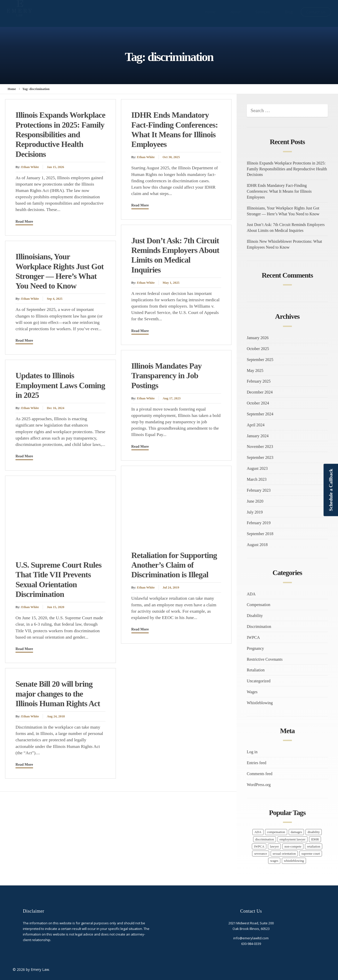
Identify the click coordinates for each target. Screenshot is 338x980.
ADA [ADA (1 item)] (258, 832)
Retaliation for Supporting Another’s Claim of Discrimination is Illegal (174, 565)
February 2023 (259, 490)
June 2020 (255, 501)
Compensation (258, 605)
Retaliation (256, 670)
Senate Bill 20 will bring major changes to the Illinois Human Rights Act (58, 694)
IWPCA (253, 637)
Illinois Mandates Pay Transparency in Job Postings (167, 376)
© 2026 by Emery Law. (31, 969)
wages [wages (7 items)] (274, 861)
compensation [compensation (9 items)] (276, 832)
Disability (255, 616)
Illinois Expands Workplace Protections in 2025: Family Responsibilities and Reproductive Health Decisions (60, 134)
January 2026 (258, 338)
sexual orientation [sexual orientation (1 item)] (284, 854)
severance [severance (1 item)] (260, 854)
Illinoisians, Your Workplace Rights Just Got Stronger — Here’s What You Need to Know (283, 211)
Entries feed (257, 763)
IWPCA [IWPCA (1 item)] (259, 847)
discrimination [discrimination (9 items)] (265, 839)
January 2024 (258, 436)
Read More (24, 221)
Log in (252, 752)
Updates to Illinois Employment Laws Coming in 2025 (60, 385)
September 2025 (260, 360)
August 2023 (257, 468)
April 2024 (256, 425)
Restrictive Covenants (265, 659)
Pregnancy (255, 648)
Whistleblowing (260, 703)
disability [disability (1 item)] (314, 832)
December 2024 (260, 392)
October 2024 (258, 403)
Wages (252, 692)
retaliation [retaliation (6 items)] (314, 847)
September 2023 (260, 457)
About (235, 12)
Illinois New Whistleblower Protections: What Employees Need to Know (284, 244)
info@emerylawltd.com (251, 938)
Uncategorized (259, 681)
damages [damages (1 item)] (296, 832)
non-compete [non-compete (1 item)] (293, 847)
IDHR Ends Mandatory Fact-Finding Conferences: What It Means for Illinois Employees (279, 191)
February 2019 (259, 523)
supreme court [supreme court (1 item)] (311, 854)
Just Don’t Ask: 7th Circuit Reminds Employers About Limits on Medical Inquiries (286, 228)
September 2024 (260, 414)
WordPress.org (259, 785)
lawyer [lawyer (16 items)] (274, 847)
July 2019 (255, 512)
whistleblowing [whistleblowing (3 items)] (294, 861)
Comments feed (260, 774)
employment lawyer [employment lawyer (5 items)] (293, 839)
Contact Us (316, 12)
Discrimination (259, 627)
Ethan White (30, 167)
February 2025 (259, 381)
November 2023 (260, 447)
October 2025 (258, 349)
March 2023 (257, 479)
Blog (289, 12)
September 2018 (260, 534)
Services (263, 12)
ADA (251, 594)
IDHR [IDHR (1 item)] (315, 839)
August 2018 (257, 545)
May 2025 (255, 371)
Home (210, 12)
